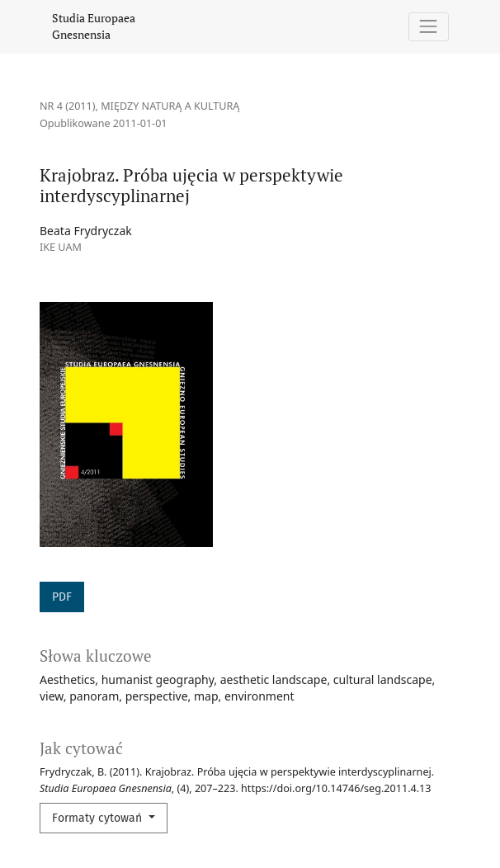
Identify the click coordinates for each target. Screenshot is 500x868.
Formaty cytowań (99, 818)
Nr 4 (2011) (68, 106)
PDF (62, 597)
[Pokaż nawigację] (429, 27)
